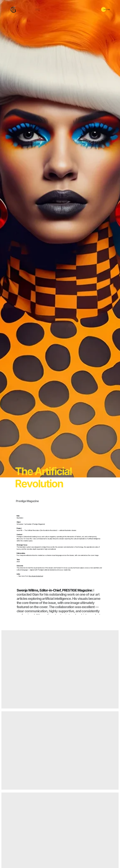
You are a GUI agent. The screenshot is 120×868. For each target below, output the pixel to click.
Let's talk (107, 9)
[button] (37, 10)
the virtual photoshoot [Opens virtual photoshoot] (36, 576)
